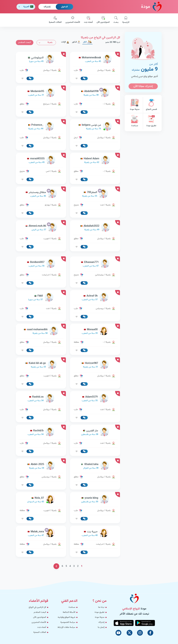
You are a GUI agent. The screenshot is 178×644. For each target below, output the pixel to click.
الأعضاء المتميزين (73, 20)
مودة (151, 7)
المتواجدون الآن (103, 20)
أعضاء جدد (88, 20)
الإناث (65, 42)
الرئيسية (126, 20)
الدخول (64, 7)
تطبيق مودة (151, 121)
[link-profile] (95, 60)
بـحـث (116, 20)
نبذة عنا (101, 607)
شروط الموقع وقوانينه (67, 617)
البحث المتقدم (25, 42)
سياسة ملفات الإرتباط (66, 627)
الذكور (76, 42)
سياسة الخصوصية (68, 622)
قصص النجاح (151, 105)
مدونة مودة (135, 105)
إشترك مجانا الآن (143, 86)
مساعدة (135, 121)
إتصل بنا (101, 627)
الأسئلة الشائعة (69, 612)
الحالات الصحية (55, 20)
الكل (87, 42)
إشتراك (47, 7)
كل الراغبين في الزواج (37, 607)
